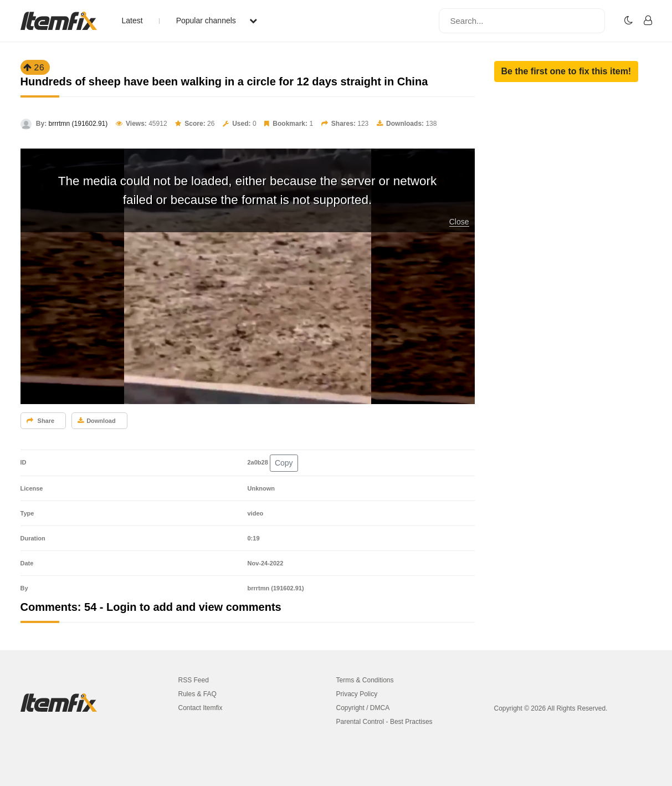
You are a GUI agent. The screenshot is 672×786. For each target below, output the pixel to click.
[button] (566, 72)
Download (97, 421)
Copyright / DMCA (363, 708)
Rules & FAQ (198, 694)
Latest (132, 21)
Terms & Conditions (365, 680)
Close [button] (459, 222)
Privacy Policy (357, 694)
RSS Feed (194, 680)
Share (41, 421)
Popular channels (217, 21)
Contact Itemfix (201, 708)
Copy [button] (284, 463)
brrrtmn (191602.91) (78, 124)
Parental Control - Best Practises (384, 722)
